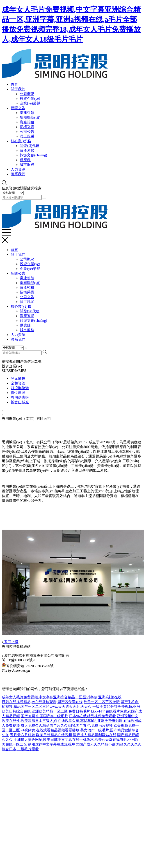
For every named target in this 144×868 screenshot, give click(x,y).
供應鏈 (25, 160)
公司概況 (27, 94)
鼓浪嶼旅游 (20, 388)
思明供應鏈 (20, 397)
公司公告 (27, 132)
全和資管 (18, 383)
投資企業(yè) (30, 99)
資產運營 (27, 150)
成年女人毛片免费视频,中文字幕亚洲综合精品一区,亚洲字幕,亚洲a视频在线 (62, 697)
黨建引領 (27, 113)
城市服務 (27, 165)
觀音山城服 (20, 402)
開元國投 (18, 379)
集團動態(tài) (30, 117)
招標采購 (27, 127)
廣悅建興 (18, 393)
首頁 (14, 84)
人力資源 (18, 169)
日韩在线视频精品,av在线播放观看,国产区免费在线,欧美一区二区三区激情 (61, 702)
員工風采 (27, 136)
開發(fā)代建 (30, 146)
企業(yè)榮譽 (30, 103)
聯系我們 (18, 174)
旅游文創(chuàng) (33, 155)
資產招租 (27, 122)
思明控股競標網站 (16, 647)
